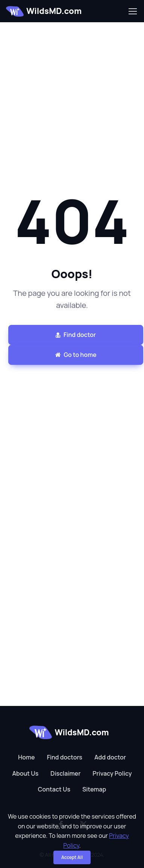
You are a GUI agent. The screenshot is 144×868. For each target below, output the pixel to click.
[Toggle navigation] (132, 11)
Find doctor (76, 335)
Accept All (72, 857)
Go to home (76, 355)
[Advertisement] (70, 93)
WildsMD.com (44, 11)
